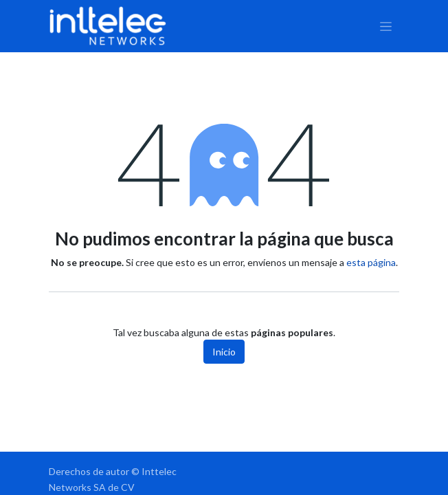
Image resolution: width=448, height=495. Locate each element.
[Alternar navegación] (386, 26)
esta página (371, 262)
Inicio (224, 352)
